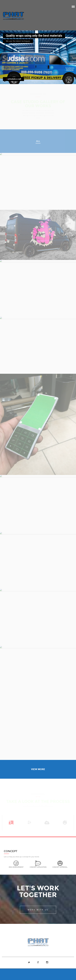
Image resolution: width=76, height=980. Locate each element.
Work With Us (38, 910)
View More (38, 769)
